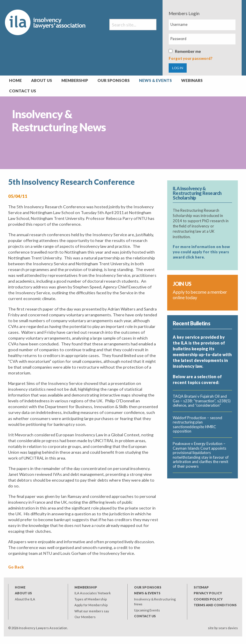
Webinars (192, 80)
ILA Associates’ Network (93, 593)
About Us (42, 80)
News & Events (155, 80)
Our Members (85, 617)
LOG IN (178, 68)
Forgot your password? (191, 58)
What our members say (92, 611)
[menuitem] (15, 81)
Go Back (16, 567)
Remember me (185, 51)
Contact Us (23, 91)
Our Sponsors (114, 80)
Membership (75, 80)
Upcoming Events (147, 610)
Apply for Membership (91, 605)
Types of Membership (91, 599)
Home (15, 80)
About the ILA (25, 599)
